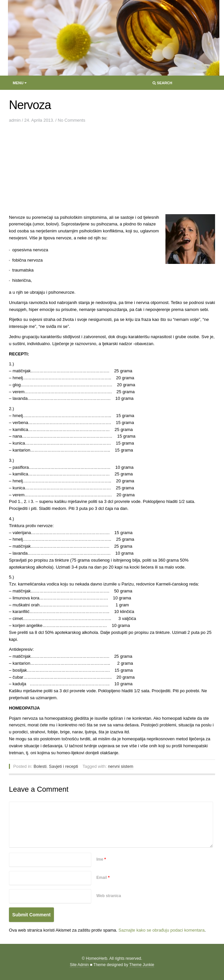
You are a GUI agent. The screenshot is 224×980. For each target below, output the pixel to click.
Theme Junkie (142, 965)
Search (162, 84)
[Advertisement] (62, 170)
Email (103, 878)
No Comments (72, 120)
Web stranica (109, 896)
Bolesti (40, 766)
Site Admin (79, 965)
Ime (101, 859)
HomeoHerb (97, 958)
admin (15, 120)
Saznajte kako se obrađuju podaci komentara (161, 930)
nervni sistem (121, 766)
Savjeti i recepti (64, 766)
